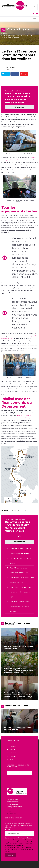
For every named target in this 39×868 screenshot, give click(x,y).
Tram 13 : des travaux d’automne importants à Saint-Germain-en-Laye (20, 592)
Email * (8, 830)
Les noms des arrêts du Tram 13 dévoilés (20, 561)
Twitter (7, 74)
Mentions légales (11, 813)
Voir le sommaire (20, 107)
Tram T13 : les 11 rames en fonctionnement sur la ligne (19, 570)
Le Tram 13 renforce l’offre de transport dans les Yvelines (19, 55)
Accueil (4, 33)
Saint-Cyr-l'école (13, 511)
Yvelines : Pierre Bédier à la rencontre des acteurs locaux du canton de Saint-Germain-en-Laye (18, 695)
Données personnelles (12, 804)
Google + (25, 74)
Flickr (10, 759)
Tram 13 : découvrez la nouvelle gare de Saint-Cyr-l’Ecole (22, 580)
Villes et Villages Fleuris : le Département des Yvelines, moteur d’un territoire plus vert (19, 671)
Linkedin (11, 753)
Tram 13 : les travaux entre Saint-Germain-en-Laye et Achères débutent (20, 606)
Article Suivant (19, 542)
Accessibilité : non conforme (14, 806)
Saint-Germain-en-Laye (25, 511)
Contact (9, 811)
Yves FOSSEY (11, 68)
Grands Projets (7, 35)
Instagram (12, 756)
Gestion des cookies (12, 808)
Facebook (15, 74)
